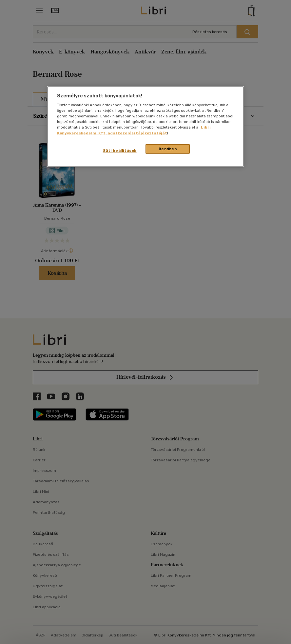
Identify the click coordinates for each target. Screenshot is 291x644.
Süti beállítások (120, 150)
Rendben (168, 149)
